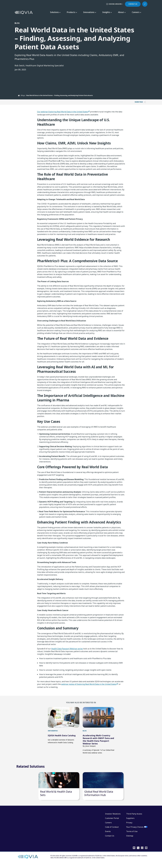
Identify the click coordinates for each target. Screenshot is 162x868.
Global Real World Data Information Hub (99, 798)
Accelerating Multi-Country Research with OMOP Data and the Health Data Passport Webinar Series (98, 740)
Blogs (23, 95)
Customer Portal (112, 823)
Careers (108, 827)
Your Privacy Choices (135, 831)
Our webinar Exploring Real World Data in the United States (63, 112)
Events (108, 836)
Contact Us (110, 840)
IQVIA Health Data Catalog (62, 735)
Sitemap (130, 840)
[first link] (64, 717)
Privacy (129, 827)
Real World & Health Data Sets (56, 798)
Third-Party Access (134, 818)
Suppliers (130, 823)
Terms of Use (132, 836)
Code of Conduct (112, 831)
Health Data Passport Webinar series (67, 649)
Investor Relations (113, 818)
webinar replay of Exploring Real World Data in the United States (89, 684)
